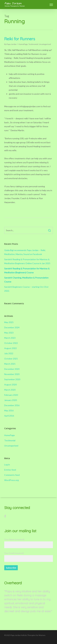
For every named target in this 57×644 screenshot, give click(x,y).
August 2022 (10, 348)
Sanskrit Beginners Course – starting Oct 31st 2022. (26, 289)
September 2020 (12, 379)
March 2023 (10, 338)
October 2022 (11, 343)
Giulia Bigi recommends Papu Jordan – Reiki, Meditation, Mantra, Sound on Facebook (25, 252)
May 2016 (9, 410)
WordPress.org (11, 480)
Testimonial (33, 44)
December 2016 (12, 405)
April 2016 (9, 416)
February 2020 (11, 395)
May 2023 (9, 333)
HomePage (23, 44)
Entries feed (10, 470)
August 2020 (10, 385)
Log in (7, 465)
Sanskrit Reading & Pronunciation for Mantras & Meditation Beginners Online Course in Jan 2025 (27, 261)
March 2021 (10, 364)
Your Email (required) (29, 557)
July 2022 (9, 353)
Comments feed (12, 475)
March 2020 (10, 390)
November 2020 (12, 374)
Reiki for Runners (20, 39)
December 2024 (12, 327)
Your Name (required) (29, 543)
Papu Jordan (12, 44)
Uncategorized (45, 44)
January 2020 (11, 400)
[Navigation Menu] (51, 5)
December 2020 (12, 369)
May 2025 (9, 322)
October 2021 (11, 359)
